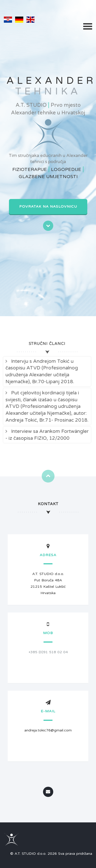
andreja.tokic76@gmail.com (48, 730)
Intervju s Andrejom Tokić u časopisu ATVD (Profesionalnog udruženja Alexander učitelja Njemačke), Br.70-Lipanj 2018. (40, 371)
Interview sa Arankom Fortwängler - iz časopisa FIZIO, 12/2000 (45, 435)
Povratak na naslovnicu (48, 206)
